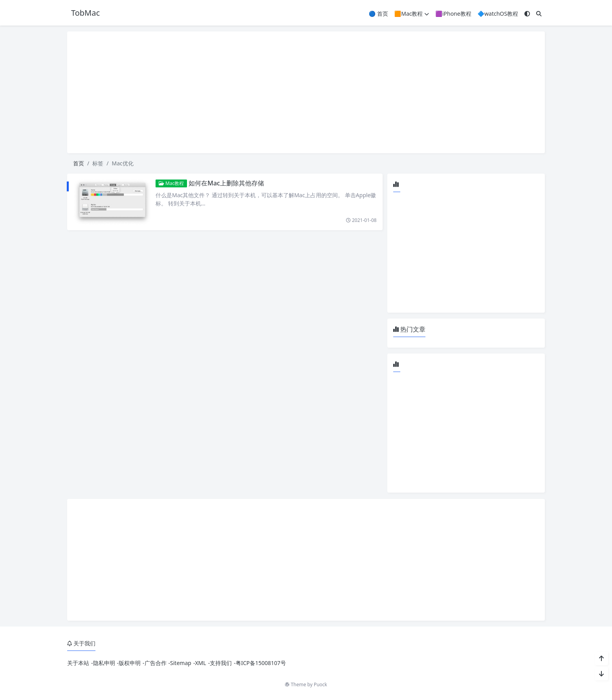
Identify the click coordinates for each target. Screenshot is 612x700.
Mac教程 (171, 183)
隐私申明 (104, 663)
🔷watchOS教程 (498, 14)
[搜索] (539, 14)
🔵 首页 (378, 14)
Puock (321, 684)
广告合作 (156, 663)
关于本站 (78, 663)
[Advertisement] (306, 92)
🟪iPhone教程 (453, 14)
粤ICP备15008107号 (261, 663)
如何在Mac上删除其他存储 (226, 183)
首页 (79, 163)
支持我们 (221, 663)
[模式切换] (527, 14)
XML (200, 663)
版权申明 (130, 663)
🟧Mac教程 (412, 14)
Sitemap (181, 663)
